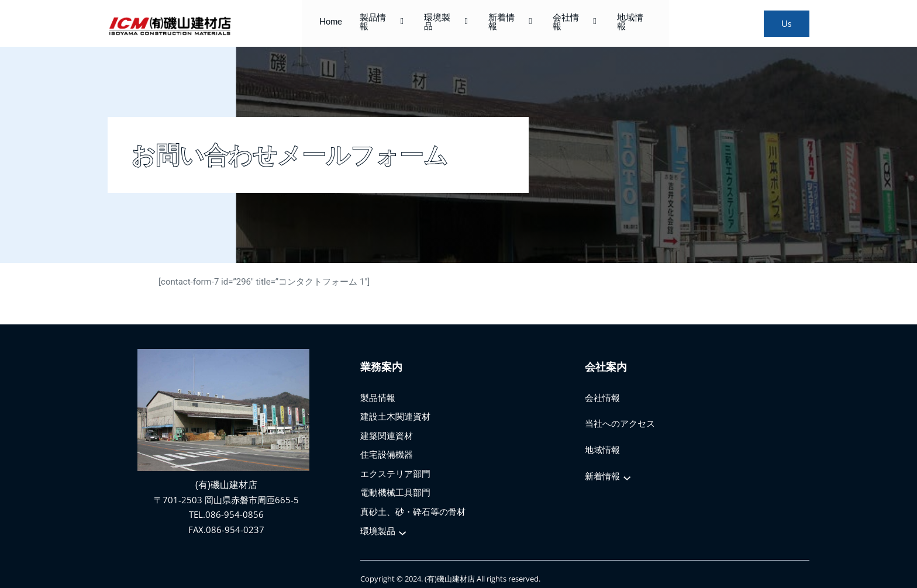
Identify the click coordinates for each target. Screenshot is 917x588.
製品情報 (391, 23)
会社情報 (567, 23)
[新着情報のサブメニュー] (628, 472)
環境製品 (450, 23)
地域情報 (623, 23)
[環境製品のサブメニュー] (403, 527)
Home (342, 23)
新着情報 (509, 23)
